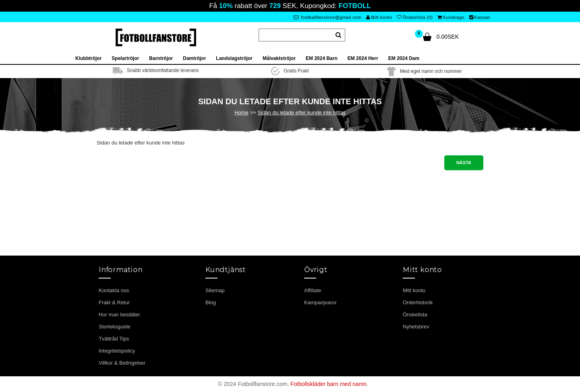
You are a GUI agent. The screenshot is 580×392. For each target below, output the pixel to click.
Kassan (480, 17)
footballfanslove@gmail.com (328, 17)
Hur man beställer (119, 315)
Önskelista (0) (415, 17)
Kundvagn (451, 17)
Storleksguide (115, 327)
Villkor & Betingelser (122, 363)
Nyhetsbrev (416, 327)
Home (241, 112)
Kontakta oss (114, 290)
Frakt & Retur (114, 302)
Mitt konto (379, 17)
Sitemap (215, 290)
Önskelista (415, 315)
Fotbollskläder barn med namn (328, 384)
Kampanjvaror (320, 302)
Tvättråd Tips (114, 339)
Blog (211, 302)
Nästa (464, 163)
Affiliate (313, 290)
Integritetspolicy (117, 351)
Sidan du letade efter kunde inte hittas (302, 112)
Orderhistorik (418, 302)
